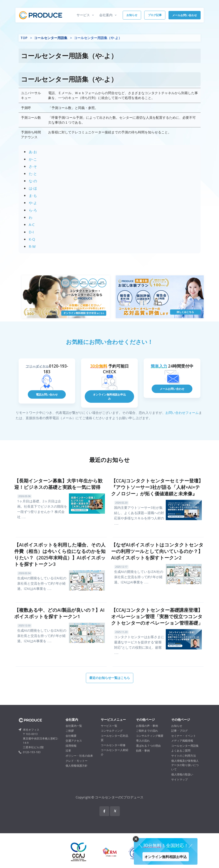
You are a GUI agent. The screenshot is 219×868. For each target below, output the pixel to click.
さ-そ (33, 166)
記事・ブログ (179, 737)
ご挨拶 (70, 737)
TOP (24, 38)
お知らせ (132, 15)
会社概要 (71, 742)
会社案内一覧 (74, 732)
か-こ (33, 159)
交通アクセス (74, 747)
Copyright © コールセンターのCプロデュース (110, 803)
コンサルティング (112, 737)
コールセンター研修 (113, 751)
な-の (33, 181)
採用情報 (71, 752)
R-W (32, 246)
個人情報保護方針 (77, 772)
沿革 (68, 757)
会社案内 (106, 15)
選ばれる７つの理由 (148, 752)
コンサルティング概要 (150, 742)
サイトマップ (179, 785)
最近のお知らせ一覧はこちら (110, 684)
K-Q (32, 239)
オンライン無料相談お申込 (162, 854)
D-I (31, 232)
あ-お (33, 152)
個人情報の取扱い (182, 780)
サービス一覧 (109, 732)
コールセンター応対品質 (114, 744)
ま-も (33, 195)
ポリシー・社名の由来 (79, 762)
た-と (33, 174)
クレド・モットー (77, 767)
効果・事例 (143, 757)
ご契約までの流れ (147, 737)
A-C (32, 225)
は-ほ (33, 188)
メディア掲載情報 (182, 747)
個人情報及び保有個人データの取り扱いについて (185, 771)
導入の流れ (143, 747)
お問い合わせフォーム (182, 419)
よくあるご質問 (181, 757)
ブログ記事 (155, 15)
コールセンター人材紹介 (114, 758)
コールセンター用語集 (51, 38)
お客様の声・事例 (147, 732)
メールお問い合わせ (185, 15)
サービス (83, 15)
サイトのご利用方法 (184, 762)
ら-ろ (33, 210)
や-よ (33, 203)
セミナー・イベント (184, 742)
